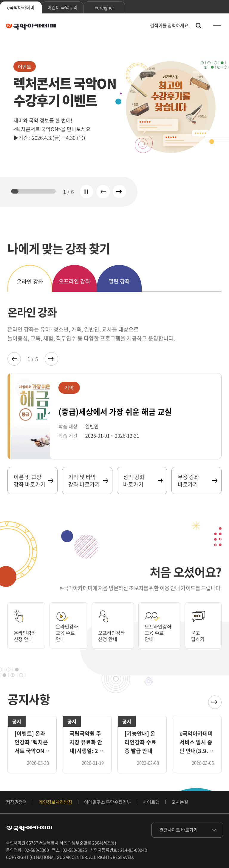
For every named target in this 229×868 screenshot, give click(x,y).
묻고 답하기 (201, 635)
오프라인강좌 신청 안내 (114, 635)
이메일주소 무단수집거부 (107, 802)
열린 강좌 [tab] (119, 281)
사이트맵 (151, 802)
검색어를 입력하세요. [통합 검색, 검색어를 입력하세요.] (170, 26)
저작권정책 (16, 802)
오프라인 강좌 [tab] (75, 281)
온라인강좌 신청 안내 (26, 635)
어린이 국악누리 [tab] (62, 7)
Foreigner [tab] (104, 7)
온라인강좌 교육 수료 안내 (69, 632)
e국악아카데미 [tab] (21, 7)
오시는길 (180, 802)
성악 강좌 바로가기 (143, 481)
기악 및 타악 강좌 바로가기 (88, 481)
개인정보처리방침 (55, 802)
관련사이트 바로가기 (178, 830)
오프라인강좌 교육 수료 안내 (161, 632)
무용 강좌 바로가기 (197, 481)
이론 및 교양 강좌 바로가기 (33, 481)
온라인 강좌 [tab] (30, 282)
